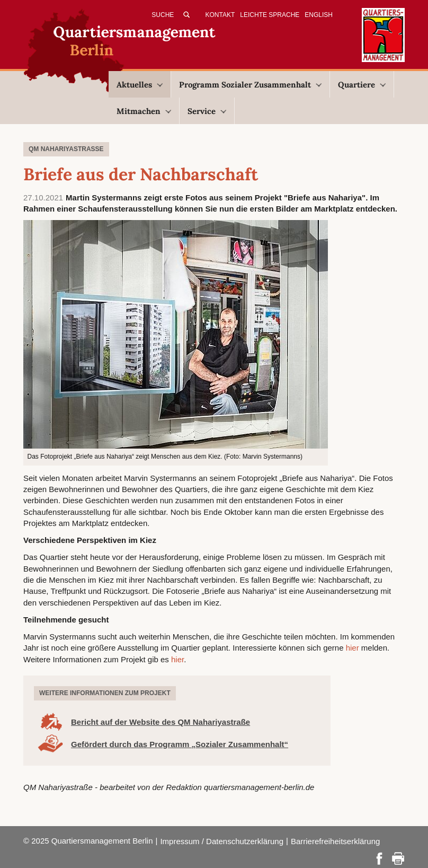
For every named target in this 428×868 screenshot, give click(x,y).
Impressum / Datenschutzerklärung (222, 841)
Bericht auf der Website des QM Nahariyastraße (160, 722)
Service (207, 111)
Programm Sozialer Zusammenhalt (250, 85)
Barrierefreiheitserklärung (335, 841)
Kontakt (220, 15)
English (319, 15)
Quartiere (362, 85)
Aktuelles (140, 85)
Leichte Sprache (270, 15)
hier (353, 648)
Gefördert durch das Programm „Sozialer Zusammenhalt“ (180, 744)
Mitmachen (144, 111)
